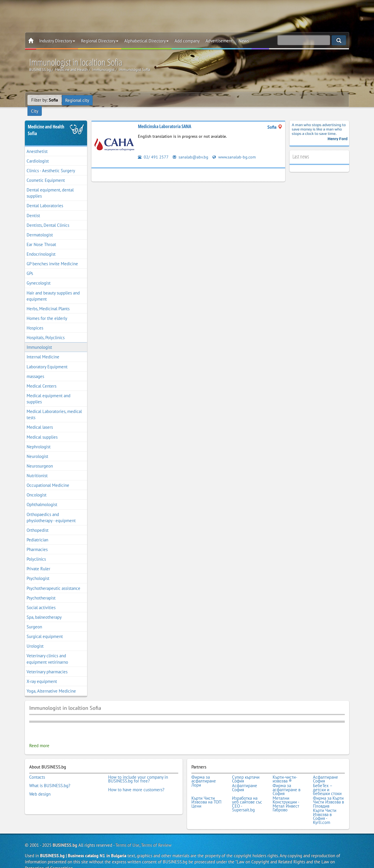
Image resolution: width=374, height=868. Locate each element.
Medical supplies (42, 429)
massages (35, 368)
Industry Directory (57, 41)
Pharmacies (37, 541)
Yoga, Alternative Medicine (51, 683)
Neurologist (37, 448)
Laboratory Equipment (47, 359)
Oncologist (37, 487)
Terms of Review (156, 834)
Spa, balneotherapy (44, 609)
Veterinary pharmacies (47, 664)
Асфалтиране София (325, 771)
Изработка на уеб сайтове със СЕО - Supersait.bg (247, 794)
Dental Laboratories (45, 198)
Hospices (35, 320)
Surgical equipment (45, 629)
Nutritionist (37, 467)
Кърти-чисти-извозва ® (285, 771)
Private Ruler (38, 561)
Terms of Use (127, 834)
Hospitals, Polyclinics (46, 330)
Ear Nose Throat (41, 236)
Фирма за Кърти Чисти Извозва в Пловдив (328, 793)
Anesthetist (37, 143)
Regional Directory (100, 41)
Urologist (35, 638)
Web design (40, 785)
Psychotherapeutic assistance (53, 580)
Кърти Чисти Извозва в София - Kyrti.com (325, 806)
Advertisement (219, 41)
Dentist (33, 207)
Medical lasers (40, 419)
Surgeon (34, 619)
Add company (187, 41)
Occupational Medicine (48, 477)
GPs (30, 265)
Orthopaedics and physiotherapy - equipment (51, 509)
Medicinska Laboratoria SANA (165, 118)
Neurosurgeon (40, 458)
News (244, 41)
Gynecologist (39, 275)
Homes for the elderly (47, 310)
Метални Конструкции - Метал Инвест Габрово (286, 794)
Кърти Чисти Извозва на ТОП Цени (206, 793)
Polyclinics (36, 551)
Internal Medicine (43, 349)
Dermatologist (40, 227)
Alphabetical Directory (146, 41)
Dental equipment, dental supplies (50, 185)
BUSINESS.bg (65, 834)
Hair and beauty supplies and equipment (53, 288)
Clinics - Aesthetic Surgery (51, 162)
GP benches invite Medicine (52, 256)
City (100, 100)
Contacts (37, 769)
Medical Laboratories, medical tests (54, 407)
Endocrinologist (41, 246)
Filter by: (45, 100)
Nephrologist (39, 439)
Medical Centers (41, 378)
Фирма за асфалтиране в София (286, 781)
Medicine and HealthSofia (46, 122)
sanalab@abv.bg (191, 149)
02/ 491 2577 (153, 149)
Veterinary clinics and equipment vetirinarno (47, 651)
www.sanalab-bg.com (235, 149)
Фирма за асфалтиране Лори (204, 773)
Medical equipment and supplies (49, 391)
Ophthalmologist (42, 497)
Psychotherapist (41, 590)
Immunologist (39, 339)
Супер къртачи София (246, 771)
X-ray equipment (42, 673)
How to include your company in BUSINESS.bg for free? (138, 771)
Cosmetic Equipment (46, 172)
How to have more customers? (136, 781)
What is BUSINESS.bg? (50, 777)
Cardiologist (38, 153)
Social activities (41, 599)
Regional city (77, 100)
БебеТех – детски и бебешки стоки (327, 781)
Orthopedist (38, 522)
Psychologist (38, 570)
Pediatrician (37, 532)
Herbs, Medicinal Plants (48, 300)
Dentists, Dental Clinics (48, 217)
